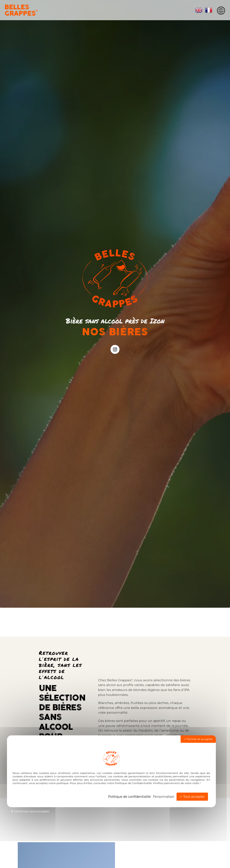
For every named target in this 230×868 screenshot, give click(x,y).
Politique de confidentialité (129, 797)
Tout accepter (192, 797)
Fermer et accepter (198, 739)
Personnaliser (164, 797)
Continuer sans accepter (30, 811)
